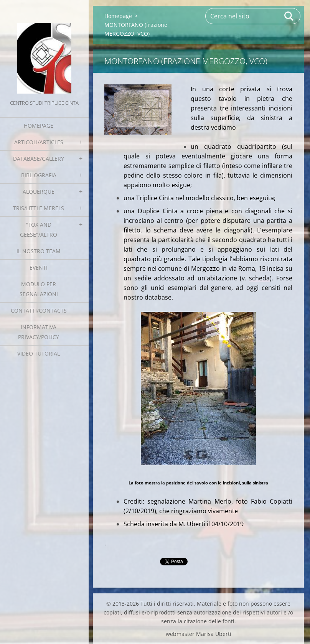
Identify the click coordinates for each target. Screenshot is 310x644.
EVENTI (39, 268)
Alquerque (39, 192)
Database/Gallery (39, 159)
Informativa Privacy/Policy (39, 332)
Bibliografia (39, 175)
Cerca (289, 16)
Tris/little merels (39, 208)
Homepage (39, 126)
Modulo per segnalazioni (39, 289)
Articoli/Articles (39, 142)
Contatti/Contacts (39, 310)
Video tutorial (39, 353)
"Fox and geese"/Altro (39, 230)
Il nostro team (39, 251)
